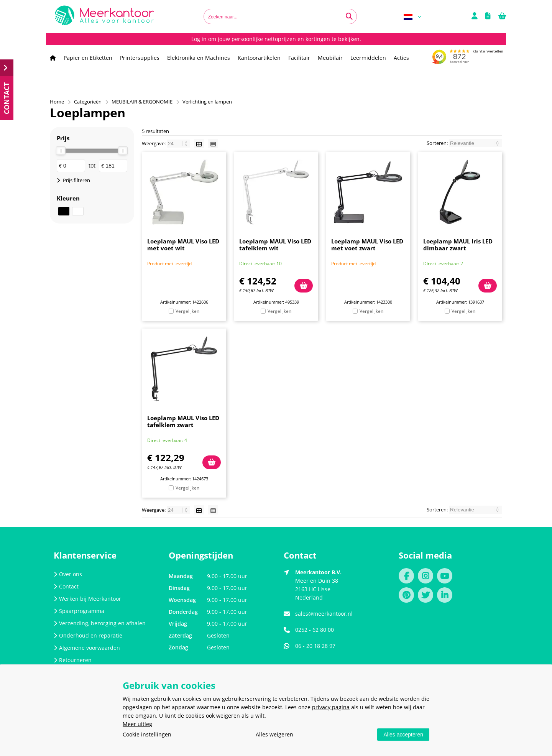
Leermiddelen (368, 58)
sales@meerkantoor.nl (324, 614)
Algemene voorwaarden (87, 648)
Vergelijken (187, 311)
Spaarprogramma (79, 611)
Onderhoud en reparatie (88, 635)
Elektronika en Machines (199, 58)
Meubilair (330, 58)
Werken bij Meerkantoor (87, 599)
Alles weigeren (274, 734)
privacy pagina (331, 707)
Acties (401, 58)
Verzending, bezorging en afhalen (100, 623)
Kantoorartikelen (259, 58)
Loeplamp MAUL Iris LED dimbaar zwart (458, 245)
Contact (66, 586)
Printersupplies (140, 58)
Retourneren (73, 660)
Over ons (68, 574)
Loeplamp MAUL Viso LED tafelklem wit (275, 245)
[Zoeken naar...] (349, 16)
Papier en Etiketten (88, 58)
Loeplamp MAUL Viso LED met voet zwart (367, 245)
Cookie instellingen (147, 734)
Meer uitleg (137, 724)
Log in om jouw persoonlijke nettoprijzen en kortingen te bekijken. (276, 39)
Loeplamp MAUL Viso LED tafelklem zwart (183, 421)
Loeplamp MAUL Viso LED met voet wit (183, 245)
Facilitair (299, 58)
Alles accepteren (403, 735)
